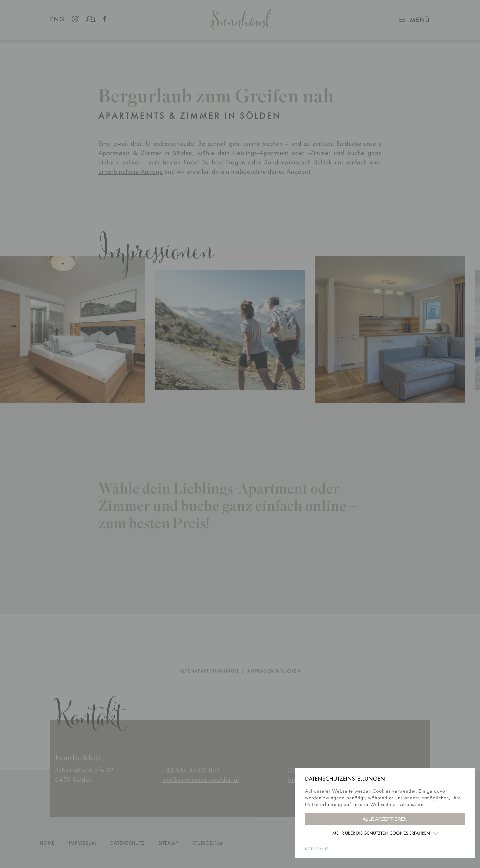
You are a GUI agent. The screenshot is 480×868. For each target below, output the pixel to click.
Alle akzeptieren (385, 819)
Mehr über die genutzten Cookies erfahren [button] (385, 833)
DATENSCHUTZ (317, 849)
